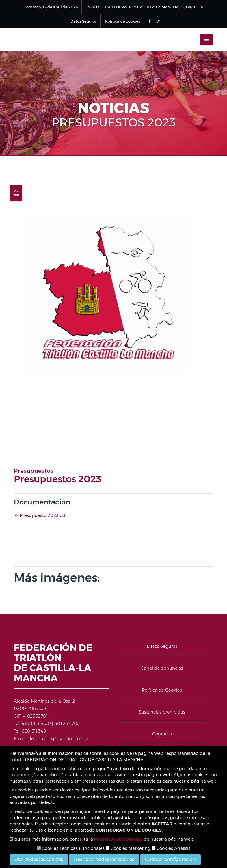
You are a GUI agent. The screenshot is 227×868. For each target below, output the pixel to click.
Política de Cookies (162, 690)
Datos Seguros (84, 21)
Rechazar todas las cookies (104, 859)
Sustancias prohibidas (162, 712)
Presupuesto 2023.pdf (43, 515)
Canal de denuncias (162, 668)
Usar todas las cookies (39, 859)
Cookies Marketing (128, 848)
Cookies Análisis (171, 848)
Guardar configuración (170, 859)
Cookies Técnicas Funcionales (71, 848)
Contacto (162, 734)
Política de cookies (123, 21)
